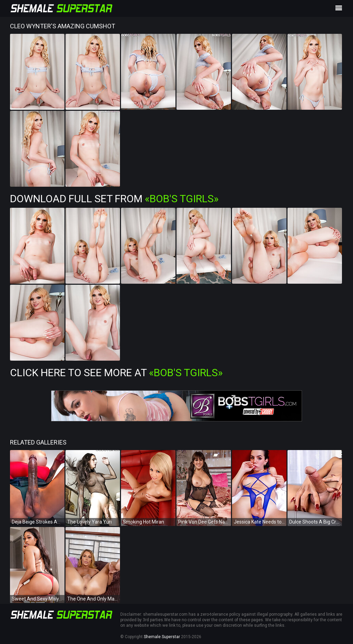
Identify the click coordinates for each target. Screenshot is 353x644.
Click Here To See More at (116, 373)
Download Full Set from (114, 199)
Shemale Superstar (162, 637)
